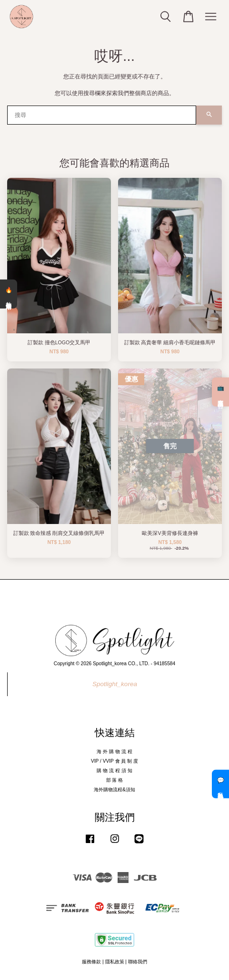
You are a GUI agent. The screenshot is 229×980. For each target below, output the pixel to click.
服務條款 (91, 962)
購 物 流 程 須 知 (114, 771)
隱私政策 (115, 962)
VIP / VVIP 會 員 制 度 (114, 761)
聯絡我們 (138, 962)
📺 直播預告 (220, 392)
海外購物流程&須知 (114, 790)
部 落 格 (115, 780)
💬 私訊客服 (220, 784)
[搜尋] (102, 115)
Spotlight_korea (115, 684)
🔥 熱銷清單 (9, 294)
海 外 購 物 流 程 (114, 752)
